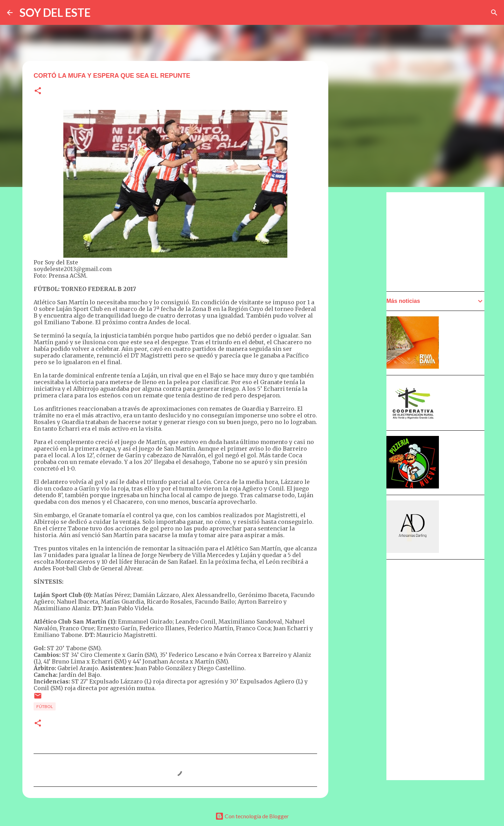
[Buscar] (494, 13)
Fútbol (45, 706)
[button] (38, 91)
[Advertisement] (363, 391)
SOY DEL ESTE (55, 12)
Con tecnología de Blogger (252, 816)
